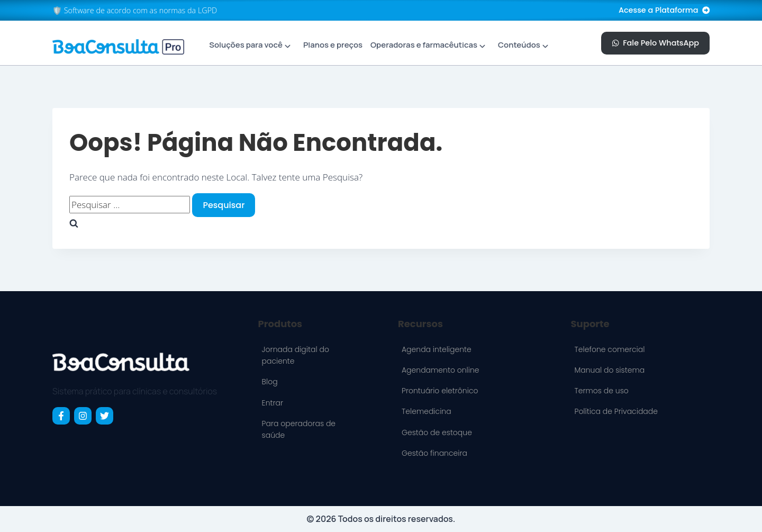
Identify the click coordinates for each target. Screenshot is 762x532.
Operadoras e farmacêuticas (424, 45)
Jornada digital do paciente (296, 355)
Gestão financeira (434, 453)
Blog (270, 382)
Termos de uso (601, 391)
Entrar (273, 403)
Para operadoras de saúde (299, 429)
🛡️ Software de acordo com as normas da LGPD (135, 10)
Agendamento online (441, 370)
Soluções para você (246, 45)
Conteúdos (519, 45)
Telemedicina (427, 411)
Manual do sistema (609, 370)
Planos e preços (333, 45)
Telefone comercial (609, 349)
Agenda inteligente (437, 349)
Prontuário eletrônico (440, 391)
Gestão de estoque (437, 432)
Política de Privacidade (616, 411)
